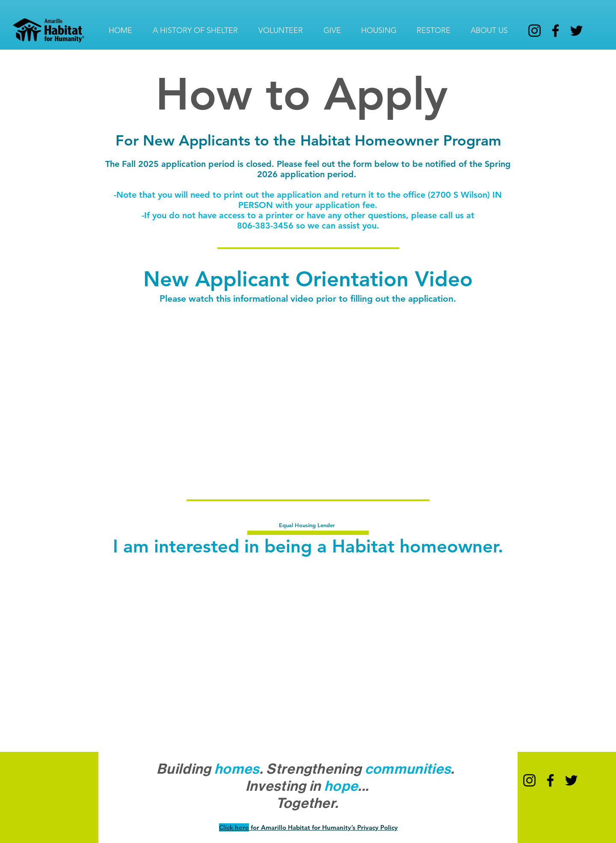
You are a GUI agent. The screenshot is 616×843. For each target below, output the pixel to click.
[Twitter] (576, 31)
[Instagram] (535, 31)
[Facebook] (555, 31)
